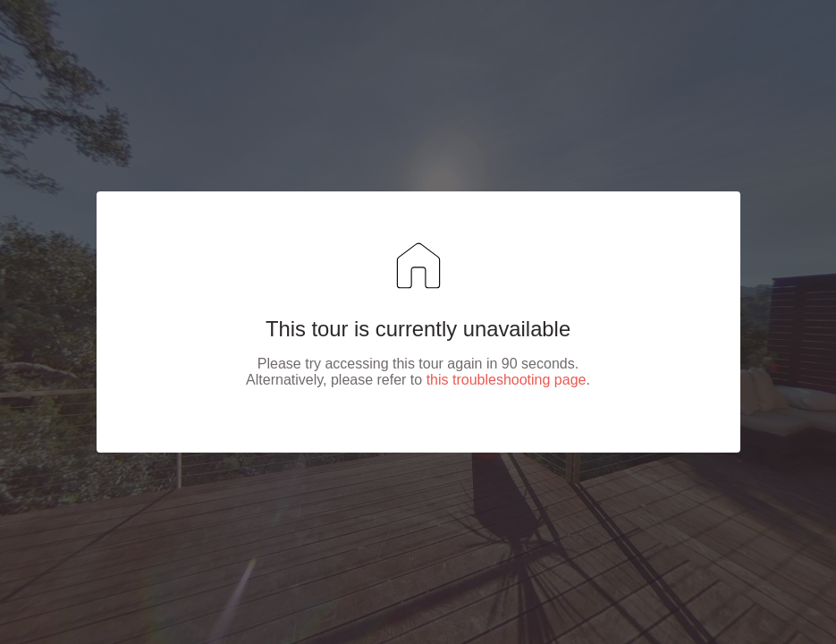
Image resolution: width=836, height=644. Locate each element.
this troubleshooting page (507, 380)
